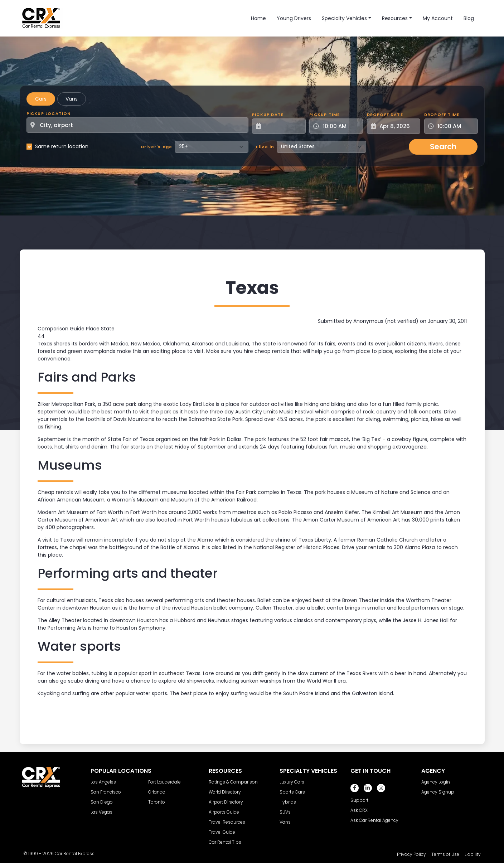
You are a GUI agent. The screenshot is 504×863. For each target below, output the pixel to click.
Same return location (62, 146)
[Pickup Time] (340, 126)
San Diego (102, 802)
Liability (473, 854)
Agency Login (436, 782)
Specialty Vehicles (344, 18)
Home (258, 18)
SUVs (285, 812)
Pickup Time (324, 115)
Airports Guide (224, 812)
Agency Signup (438, 792)
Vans (72, 99)
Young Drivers (294, 18)
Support (359, 800)
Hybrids (288, 802)
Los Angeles (103, 782)
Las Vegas (101, 812)
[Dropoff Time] (455, 126)
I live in (265, 147)
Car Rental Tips (225, 842)
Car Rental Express (75, 854)
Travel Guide (222, 832)
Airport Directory (226, 802)
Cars (41, 99)
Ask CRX (359, 810)
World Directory (225, 792)
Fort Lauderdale (164, 782)
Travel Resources (227, 822)
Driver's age (157, 147)
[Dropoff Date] (398, 126)
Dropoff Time (442, 115)
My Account (438, 18)
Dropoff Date (385, 115)
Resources (395, 18)
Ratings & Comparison (233, 782)
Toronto (157, 802)
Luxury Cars (292, 782)
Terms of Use (445, 854)
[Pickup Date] (283, 126)
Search (443, 147)
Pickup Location (49, 113)
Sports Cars (292, 792)
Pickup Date (268, 115)
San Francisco (106, 792)
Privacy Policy (411, 854)
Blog (469, 18)
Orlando (157, 792)
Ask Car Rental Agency (374, 820)
